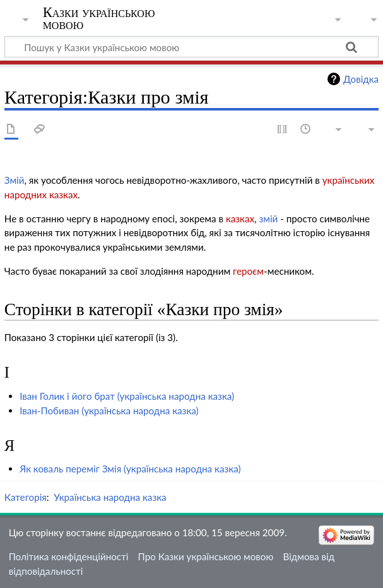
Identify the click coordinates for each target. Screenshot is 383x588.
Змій (15, 180)
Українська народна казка (110, 497)
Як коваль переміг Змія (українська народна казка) (130, 469)
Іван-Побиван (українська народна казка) (109, 411)
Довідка (361, 79)
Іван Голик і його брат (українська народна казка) (127, 396)
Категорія (26, 497)
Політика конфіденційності (69, 556)
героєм (248, 271)
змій (268, 219)
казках (240, 219)
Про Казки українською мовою (206, 556)
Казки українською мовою (99, 18)
